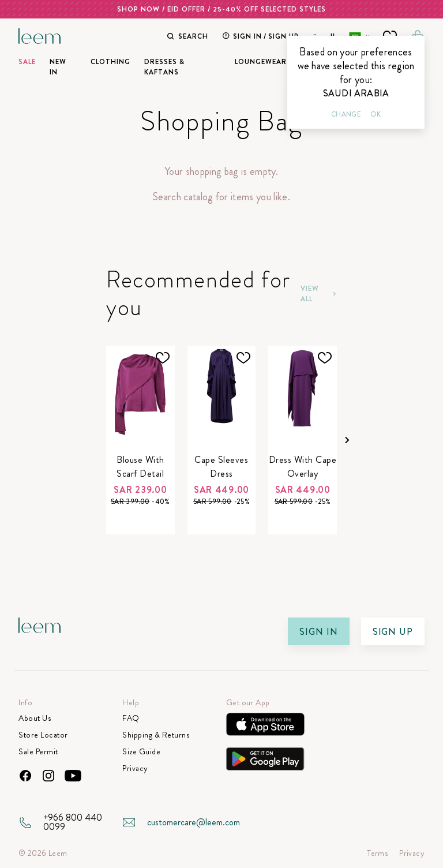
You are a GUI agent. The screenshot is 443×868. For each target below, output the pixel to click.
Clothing (110, 62)
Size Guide (141, 752)
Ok (376, 114)
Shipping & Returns (156, 735)
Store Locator (43, 735)
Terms (377, 853)
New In (58, 67)
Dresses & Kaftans (164, 67)
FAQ (131, 718)
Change (346, 114)
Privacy (135, 768)
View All (319, 294)
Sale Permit (38, 752)
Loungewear (261, 62)
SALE (27, 62)
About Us (35, 718)
